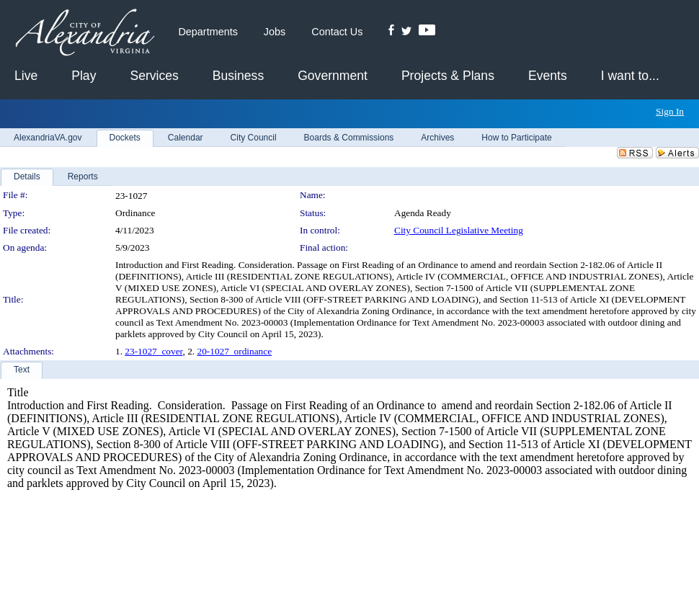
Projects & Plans (448, 76)
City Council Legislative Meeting (459, 230)
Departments (208, 32)
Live (26, 76)
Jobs (275, 32)
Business (238, 76)
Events (548, 76)
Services (154, 76)
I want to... (630, 76)
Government (333, 76)
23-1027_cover (153, 351)
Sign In (670, 111)
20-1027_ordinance (234, 351)
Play (84, 76)
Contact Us (337, 32)
